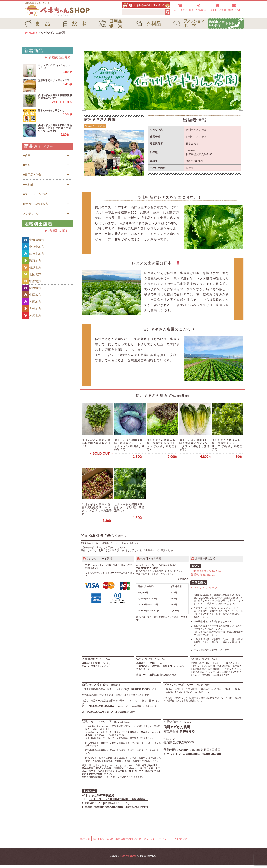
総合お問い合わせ (103, 842)
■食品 (27, 155)
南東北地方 (33, 254)
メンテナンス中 (33, 213)
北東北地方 (33, 247)
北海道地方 (33, 240)
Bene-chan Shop (128, 859)
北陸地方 (32, 274)
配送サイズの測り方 (36, 204)
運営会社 (85, 842)
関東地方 (32, 260)
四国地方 (32, 302)
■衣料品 (28, 184)
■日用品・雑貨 (32, 175)
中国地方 (32, 295)
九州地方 (32, 308)
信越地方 (32, 267)
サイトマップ (179, 842)
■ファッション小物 (35, 194)
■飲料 (27, 165)
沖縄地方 (32, 315)
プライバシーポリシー (156, 842)
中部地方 (32, 281)
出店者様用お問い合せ (128, 842)
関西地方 (32, 288)
